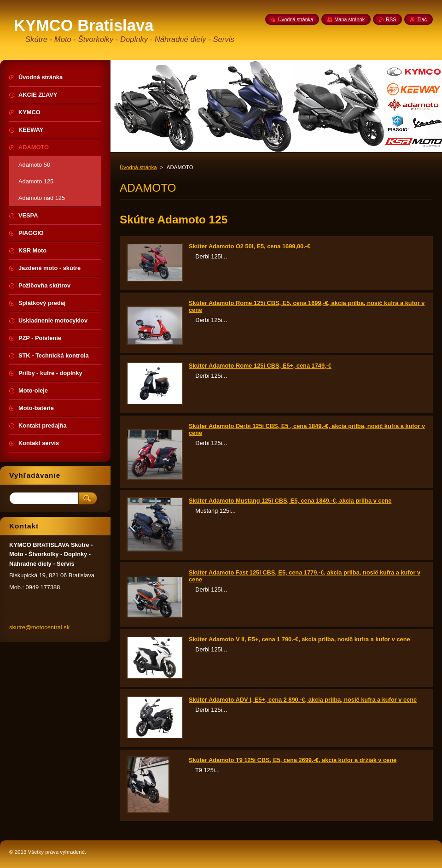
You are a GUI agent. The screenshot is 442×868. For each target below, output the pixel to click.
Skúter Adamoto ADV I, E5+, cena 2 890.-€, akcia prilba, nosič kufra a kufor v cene (303, 700)
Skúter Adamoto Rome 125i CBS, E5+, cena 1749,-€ (260, 366)
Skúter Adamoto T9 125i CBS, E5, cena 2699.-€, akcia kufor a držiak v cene (293, 760)
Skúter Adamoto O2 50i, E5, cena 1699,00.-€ (250, 246)
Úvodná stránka (138, 167)
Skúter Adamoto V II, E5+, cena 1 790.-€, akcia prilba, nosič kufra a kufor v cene (300, 639)
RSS (391, 19)
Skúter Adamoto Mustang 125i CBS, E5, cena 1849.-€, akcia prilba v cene (290, 501)
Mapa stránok (349, 19)
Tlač (422, 19)
